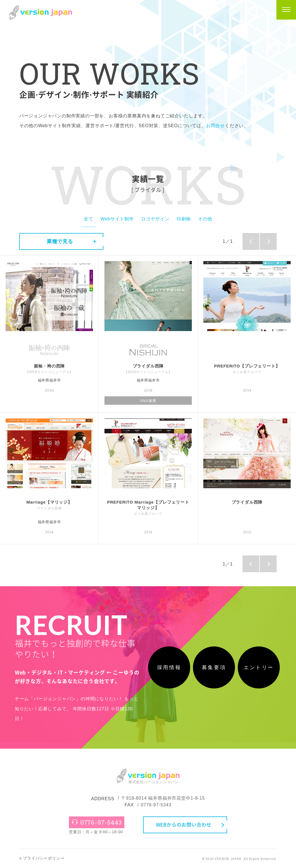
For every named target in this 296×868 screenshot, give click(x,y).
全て (88, 219)
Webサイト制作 (117, 219)
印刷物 (184, 219)
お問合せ (215, 126)
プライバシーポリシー (44, 858)
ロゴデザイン (155, 219)
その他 (205, 219)
